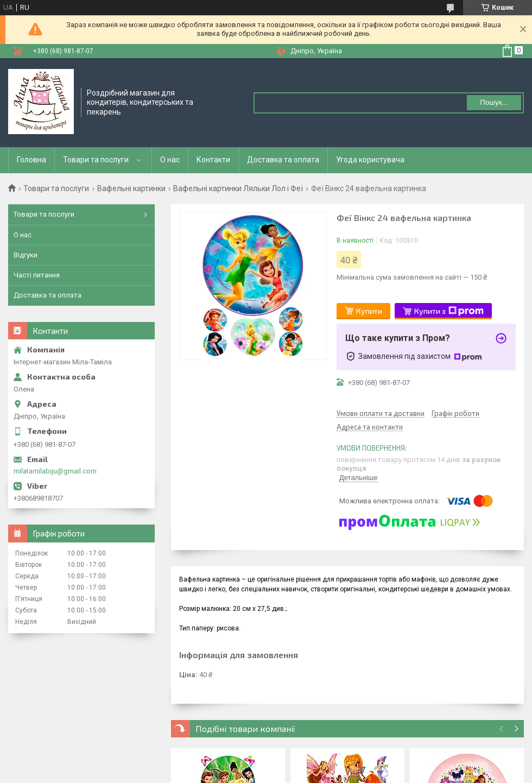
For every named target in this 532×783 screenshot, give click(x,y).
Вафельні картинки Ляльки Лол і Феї (238, 188)
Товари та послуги (96, 160)
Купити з (449, 311)
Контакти (213, 160)
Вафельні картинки (131, 188)
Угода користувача (370, 160)
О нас (170, 160)
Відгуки (26, 255)
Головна (31, 160)
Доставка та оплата (283, 160)
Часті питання (37, 275)
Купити (369, 311)
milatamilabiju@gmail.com (55, 471)
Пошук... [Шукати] (494, 102)
